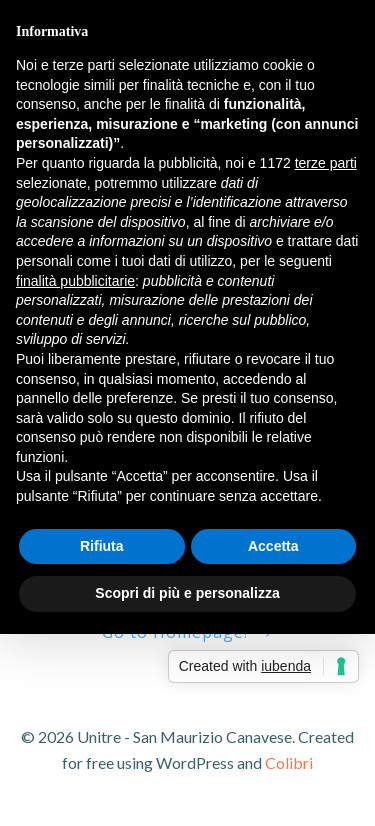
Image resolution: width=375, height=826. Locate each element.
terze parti (326, 163)
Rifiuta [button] (102, 546)
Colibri (289, 762)
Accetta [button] (273, 546)
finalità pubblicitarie (75, 281)
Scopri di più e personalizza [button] (187, 593)
